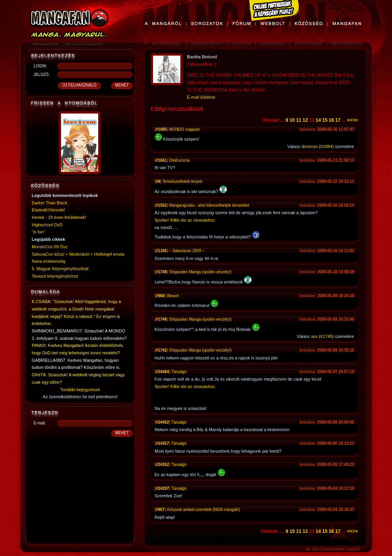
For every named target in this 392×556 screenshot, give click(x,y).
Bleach (173, 296)
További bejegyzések (80, 390)
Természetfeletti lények (182, 181)
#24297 (162, 488)
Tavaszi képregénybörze (55, 276)
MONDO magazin (184, 129)
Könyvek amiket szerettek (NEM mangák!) (204, 510)
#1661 (161, 160)
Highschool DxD (47, 225)
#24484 (162, 372)
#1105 (161, 251)
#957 (160, 510)
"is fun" (38, 232)
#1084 (326, 146)
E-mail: (40, 423)
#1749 (161, 272)
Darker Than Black (49, 203)
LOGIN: (40, 66)
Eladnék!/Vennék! (49, 210)
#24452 (162, 422)
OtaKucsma (179, 160)
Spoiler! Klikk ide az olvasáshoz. (185, 220)
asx (314, 336)
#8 (158, 181)
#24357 (162, 443)
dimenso (309, 146)
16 (331, 120)
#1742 (161, 350)
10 (292, 120)
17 (338, 120)
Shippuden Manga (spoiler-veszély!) (200, 272)
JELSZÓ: (42, 75)
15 (325, 120)
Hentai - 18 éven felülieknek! (59, 217)
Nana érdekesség (49, 261)
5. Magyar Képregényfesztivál (60, 269)
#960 (160, 296)
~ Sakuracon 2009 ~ (187, 251)
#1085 (161, 129)
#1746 (161, 319)
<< (350, 120)
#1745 (326, 336)
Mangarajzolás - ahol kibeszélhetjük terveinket (209, 205)
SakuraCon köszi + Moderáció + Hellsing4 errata (78, 254)
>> (355, 120)
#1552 (161, 205)
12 (305, 120)
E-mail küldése (201, 97)
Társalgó (179, 372)
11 (299, 120)
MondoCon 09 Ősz (50, 247)
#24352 (162, 465)
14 (318, 120)
